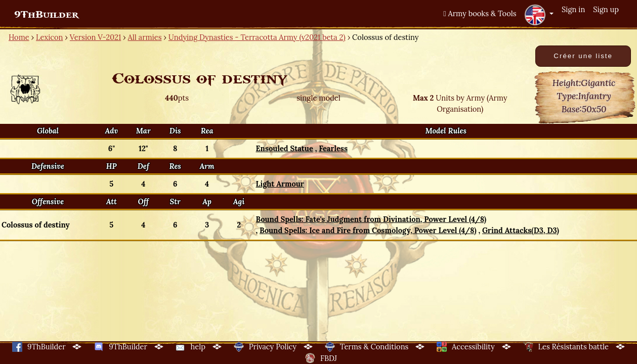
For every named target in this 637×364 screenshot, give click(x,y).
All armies (145, 37)
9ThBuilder (46, 15)
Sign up (606, 9)
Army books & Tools (480, 13)
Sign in (573, 9)
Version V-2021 (95, 37)
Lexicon (49, 37)
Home (19, 37)
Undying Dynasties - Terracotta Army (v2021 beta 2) (257, 37)
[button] (539, 15)
